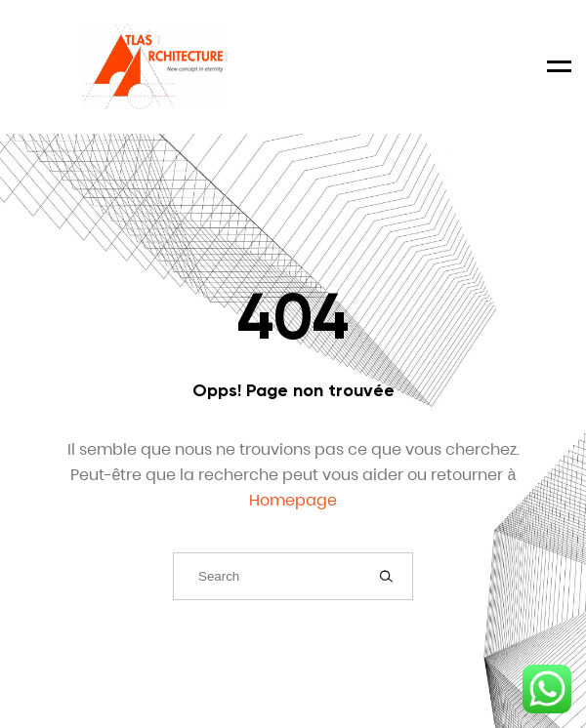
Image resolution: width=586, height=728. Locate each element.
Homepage (293, 500)
